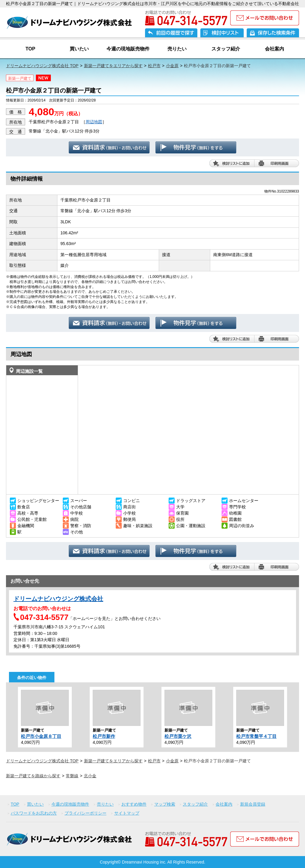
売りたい (177, 49)
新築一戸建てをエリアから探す (113, 66)
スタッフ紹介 (226, 49)
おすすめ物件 (134, 804)
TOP (30, 49)
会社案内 (274, 49)
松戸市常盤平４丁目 (256, 736)
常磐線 (72, 776)
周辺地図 (94, 122)
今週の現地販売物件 (128, 49)
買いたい (79, 49)
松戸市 (154, 66)
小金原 (172, 66)
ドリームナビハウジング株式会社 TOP (42, 66)
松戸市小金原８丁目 (41, 736)
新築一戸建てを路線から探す (33, 776)
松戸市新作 (104, 736)
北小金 (90, 776)
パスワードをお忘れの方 (34, 813)
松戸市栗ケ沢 (178, 736)
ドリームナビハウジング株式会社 (58, 599)
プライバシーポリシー (86, 813)
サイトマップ (127, 813)
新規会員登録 (253, 804)
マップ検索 (165, 804)
